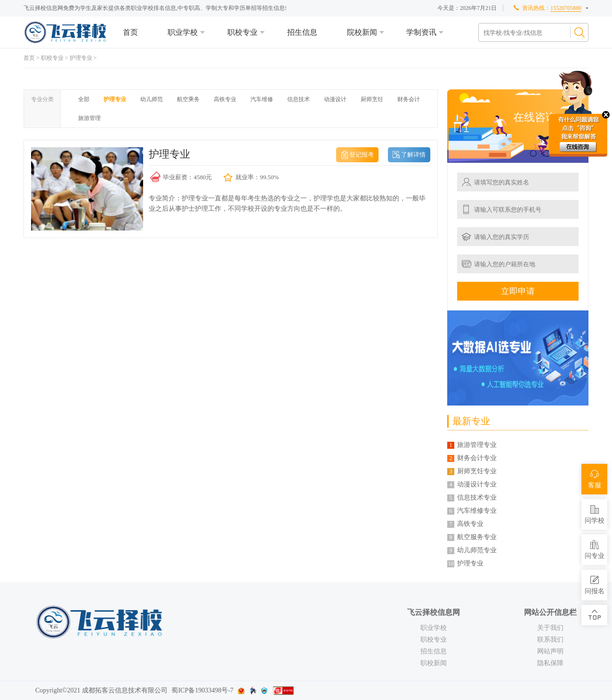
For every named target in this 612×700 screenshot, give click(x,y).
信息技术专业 (477, 497)
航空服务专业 (477, 537)
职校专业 (242, 32)
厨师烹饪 (372, 99)
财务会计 (409, 99)
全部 (84, 99)
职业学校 (183, 32)
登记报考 (362, 155)
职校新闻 (434, 663)
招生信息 (302, 32)
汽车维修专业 (477, 511)
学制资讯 (421, 32)
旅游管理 (89, 118)
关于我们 (550, 628)
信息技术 (298, 99)
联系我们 (550, 640)
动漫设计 (335, 99)
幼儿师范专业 (477, 550)
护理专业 (81, 58)
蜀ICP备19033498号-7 (202, 690)
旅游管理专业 (477, 445)
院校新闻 (362, 32)
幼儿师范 (152, 99)
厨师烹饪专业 (477, 471)
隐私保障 (550, 663)
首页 (130, 32)
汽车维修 (262, 99)
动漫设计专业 (477, 484)
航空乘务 (188, 99)
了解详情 (413, 155)
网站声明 (550, 651)
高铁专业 (225, 99)
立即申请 (518, 291)
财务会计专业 (477, 458)
